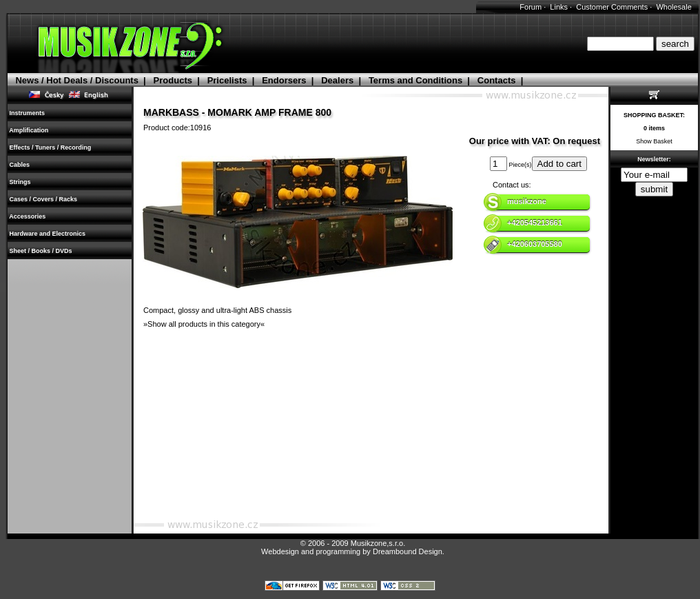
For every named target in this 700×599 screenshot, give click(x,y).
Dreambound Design (408, 551)
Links (559, 7)
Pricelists (227, 80)
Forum (531, 7)
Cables (20, 165)
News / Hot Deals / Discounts (76, 80)
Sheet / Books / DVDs (41, 251)
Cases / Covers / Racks (43, 199)
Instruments (27, 113)
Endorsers (284, 80)
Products (173, 80)
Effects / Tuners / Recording (50, 148)
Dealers (337, 80)
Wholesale (673, 7)
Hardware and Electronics (48, 234)
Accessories (28, 216)
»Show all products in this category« (204, 324)
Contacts (497, 80)
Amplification (29, 130)
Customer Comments (612, 7)
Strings (20, 182)
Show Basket (654, 141)
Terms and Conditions (415, 80)
